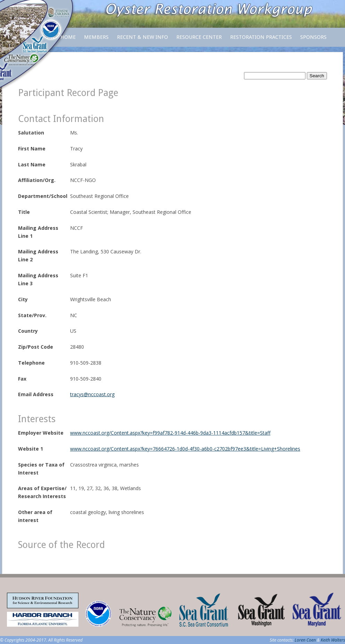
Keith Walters (333, 640)
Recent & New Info (142, 37)
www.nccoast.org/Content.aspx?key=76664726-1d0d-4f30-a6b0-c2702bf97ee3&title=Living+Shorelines (185, 449)
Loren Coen (305, 640)
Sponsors (313, 37)
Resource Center (199, 40)
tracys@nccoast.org (92, 394)
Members (96, 40)
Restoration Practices (261, 40)
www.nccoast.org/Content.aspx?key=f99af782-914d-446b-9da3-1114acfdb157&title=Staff (170, 433)
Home (68, 37)
